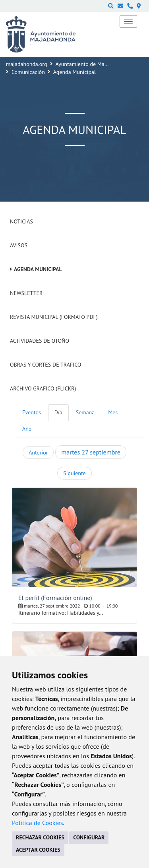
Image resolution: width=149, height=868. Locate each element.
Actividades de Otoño (40, 341)
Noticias (21, 221)
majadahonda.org (27, 64)
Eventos (32, 412)
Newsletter (26, 293)
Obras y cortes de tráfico (45, 365)
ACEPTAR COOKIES (38, 850)
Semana (85, 412)
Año (27, 429)
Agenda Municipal (38, 269)
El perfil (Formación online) (55, 598)
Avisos (19, 245)
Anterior (38, 452)
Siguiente (74, 473)
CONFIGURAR (89, 837)
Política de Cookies (38, 823)
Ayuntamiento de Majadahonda (93, 64)
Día (58, 412)
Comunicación (28, 72)
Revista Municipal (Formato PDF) (54, 317)
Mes (113, 412)
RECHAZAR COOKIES (40, 837)
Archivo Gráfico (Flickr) (43, 388)
